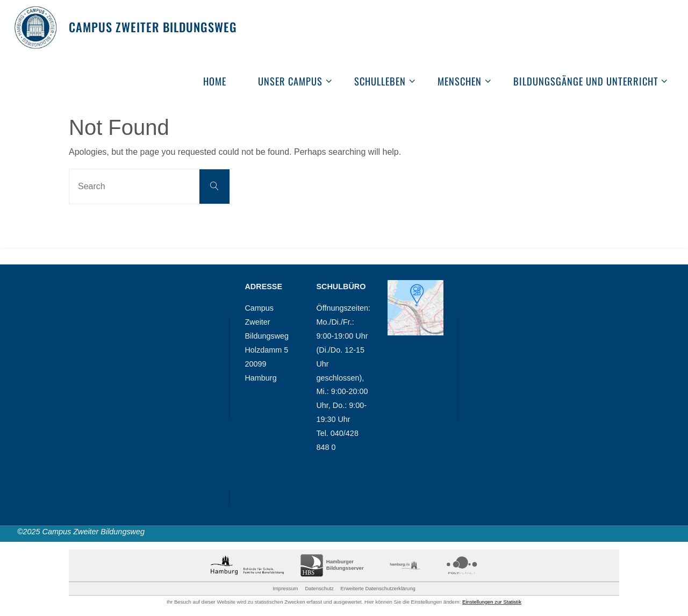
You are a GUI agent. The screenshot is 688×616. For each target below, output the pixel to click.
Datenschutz (319, 588)
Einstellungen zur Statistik (492, 602)
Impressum (285, 588)
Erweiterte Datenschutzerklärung (378, 588)
